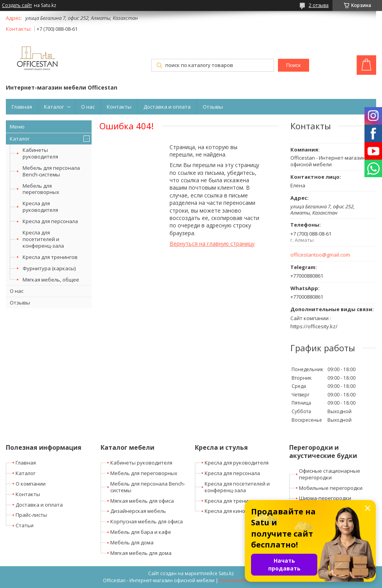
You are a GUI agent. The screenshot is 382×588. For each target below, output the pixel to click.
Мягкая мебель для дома (141, 553)
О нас (88, 107)
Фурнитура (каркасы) (49, 268)
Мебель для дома (132, 542)
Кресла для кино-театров (236, 511)
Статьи (25, 525)
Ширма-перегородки (325, 498)
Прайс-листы (31, 515)
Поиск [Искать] (293, 65)
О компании (31, 484)
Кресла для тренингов (50, 257)
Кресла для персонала (50, 221)
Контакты (119, 107)
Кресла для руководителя (40, 207)
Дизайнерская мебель (138, 511)
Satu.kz (226, 573)
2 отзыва (319, 5)
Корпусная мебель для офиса (147, 521)
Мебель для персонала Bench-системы (51, 171)
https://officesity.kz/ (314, 326)
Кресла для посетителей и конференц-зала (43, 239)
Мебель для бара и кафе (141, 532)
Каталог (54, 107)
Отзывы (213, 107)
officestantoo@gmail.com (320, 255)
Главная (22, 107)
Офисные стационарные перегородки (330, 474)
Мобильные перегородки (331, 488)
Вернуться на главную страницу (212, 244)
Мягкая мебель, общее (51, 280)
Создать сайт (17, 5)
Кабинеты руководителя (40, 153)
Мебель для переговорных (41, 189)
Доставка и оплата (167, 107)
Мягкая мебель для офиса (142, 501)
